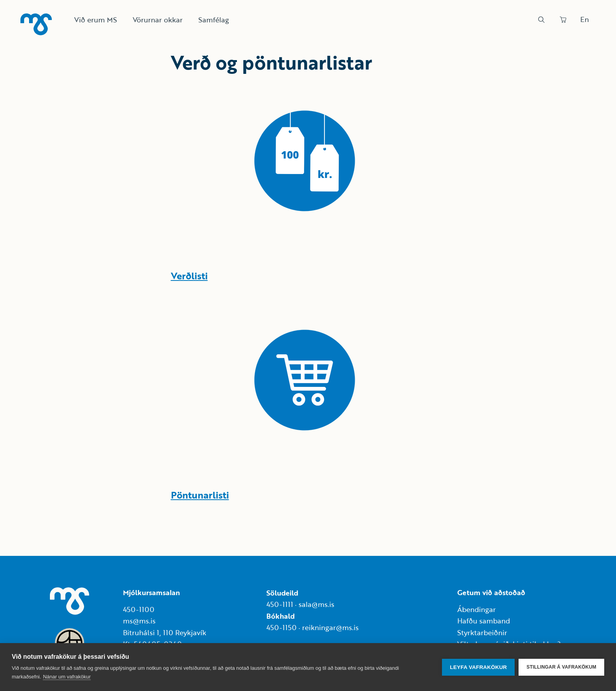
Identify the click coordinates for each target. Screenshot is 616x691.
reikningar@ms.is (330, 627)
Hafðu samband (484, 621)
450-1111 (280, 604)
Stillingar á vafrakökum (561, 667)
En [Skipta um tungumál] (585, 19)
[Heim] (36, 24)
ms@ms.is (139, 621)
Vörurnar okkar (158, 20)
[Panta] (563, 20)
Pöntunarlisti (200, 495)
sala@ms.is (316, 604)
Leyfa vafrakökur (478, 667)
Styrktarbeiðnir (482, 632)
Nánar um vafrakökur (67, 677)
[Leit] (541, 20)
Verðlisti (189, 276)
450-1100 (139, 609)
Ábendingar (477, 609)
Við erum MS (96, 20)
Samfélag (214, 20)
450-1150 (281, 627)
